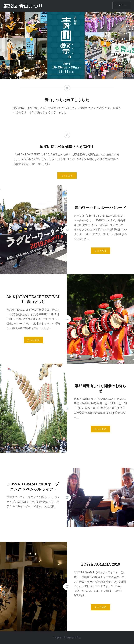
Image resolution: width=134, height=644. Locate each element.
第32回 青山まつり (23, 6)
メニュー (123, 5)
